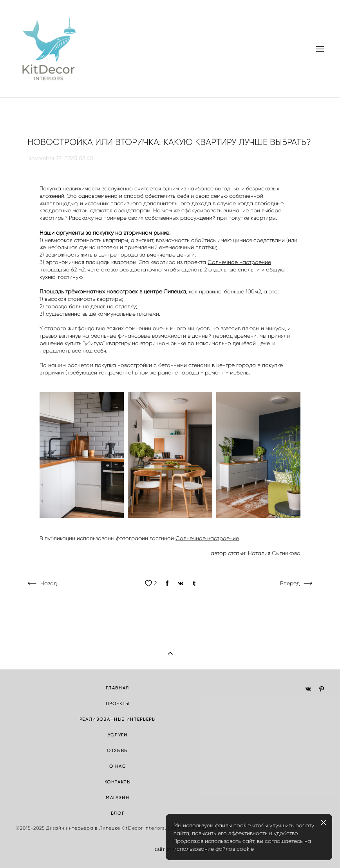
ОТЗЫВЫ (118, 750)
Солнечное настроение (239, 262)
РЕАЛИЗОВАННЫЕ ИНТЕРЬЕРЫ (118, 719)
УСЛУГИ (118, 735)
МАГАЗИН (118, 797)
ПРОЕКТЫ (118, 703)
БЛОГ (118, 813)
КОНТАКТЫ (118, 782)
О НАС (118, 766)
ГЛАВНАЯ (118, 688)
